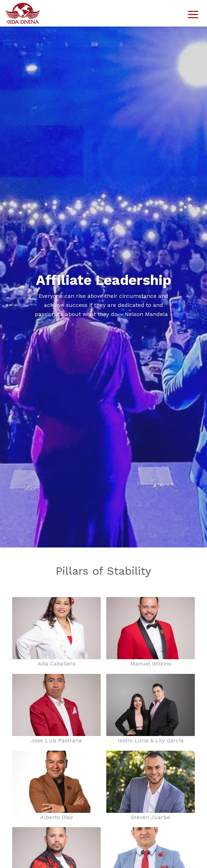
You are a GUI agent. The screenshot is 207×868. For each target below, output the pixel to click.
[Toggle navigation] (193, 13)
